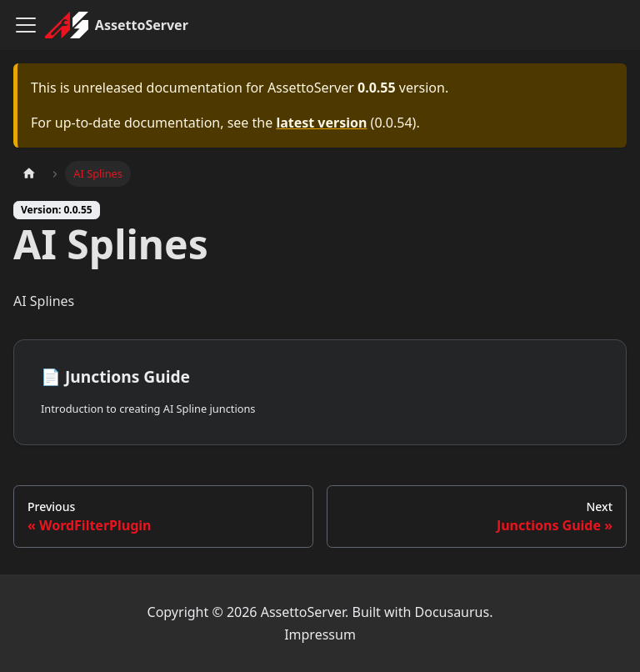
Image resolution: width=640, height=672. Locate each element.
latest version (321, 123)
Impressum (320, 634)
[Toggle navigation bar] (26, 25)
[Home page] (29, 174)
